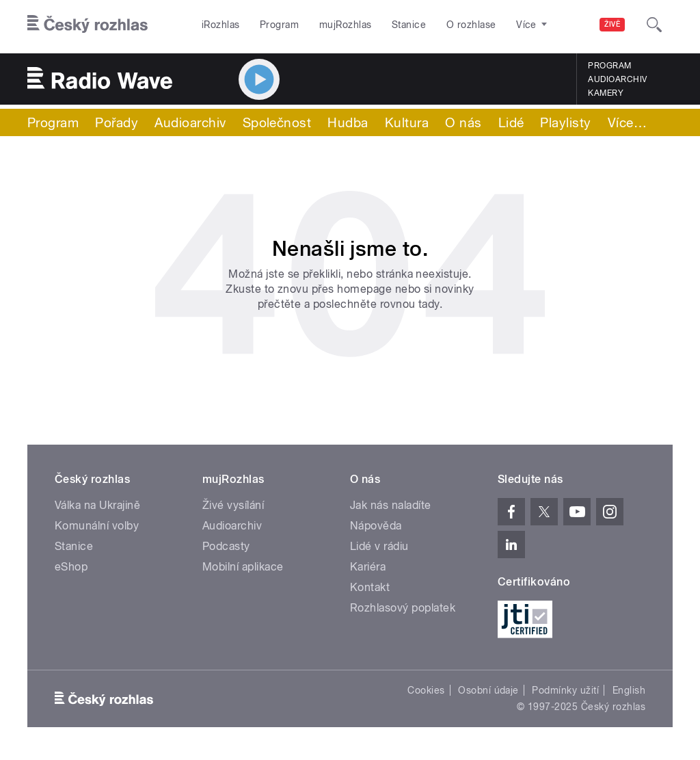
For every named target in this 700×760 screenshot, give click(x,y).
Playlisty (565, 122)
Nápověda (376, 526)
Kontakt (370, 587)
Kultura (407, 122)
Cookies (426, 690)
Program (279, 25)
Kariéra (368, 567)
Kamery (606, 93)
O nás (463, 122)
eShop (71, 567)
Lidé (511, 122)
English (629, 690)
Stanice (409, 25)
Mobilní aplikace (243, 567)
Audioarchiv (617, 79)
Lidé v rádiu (379, 546)
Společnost (277, 122)
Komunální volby (97, 526)
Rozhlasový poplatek (403, 608)
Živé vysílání (233, 505)
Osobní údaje (488, 690)
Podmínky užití (565, 690)
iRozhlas (221, 25)
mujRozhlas (346, 25)
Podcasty (226, 546)
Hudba (348, 122)
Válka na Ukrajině (97, 505)
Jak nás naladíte (391, 505)
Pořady (117, 122)
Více (627, 122)
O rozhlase (471, 25)
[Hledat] (654, 25)
